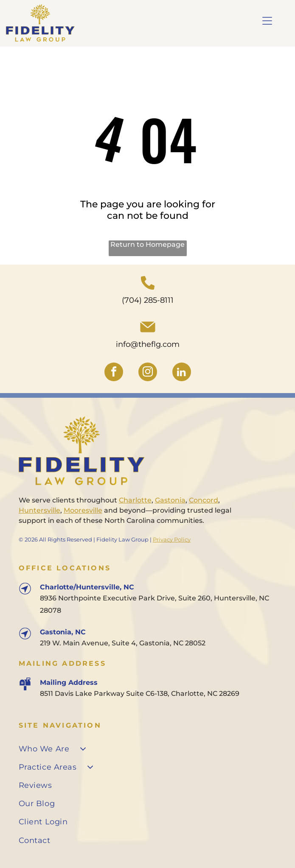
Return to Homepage (147, 244)
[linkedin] (182, 373)
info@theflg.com (148, 344)
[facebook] (114, 373)
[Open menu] (267, 21)
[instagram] (148, 373)
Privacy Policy (172, 539)
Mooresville (83, 510)
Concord (204, 500)
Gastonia (170, 500)
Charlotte (135, 500)
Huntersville (39, 510)
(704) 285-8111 (148, 300)
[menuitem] (147, 749)
